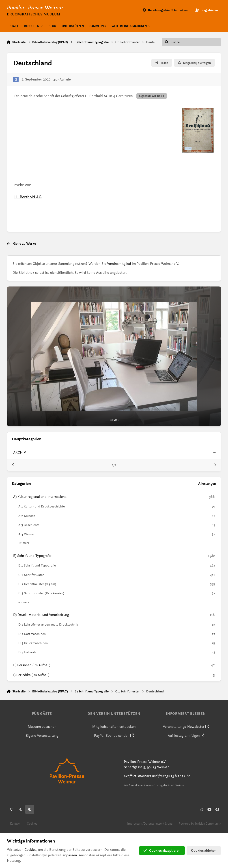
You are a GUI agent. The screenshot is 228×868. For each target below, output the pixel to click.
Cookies (32, 823)
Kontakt (15, 823)
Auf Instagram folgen (184, 735)
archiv (20, 452)
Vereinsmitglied (119, 264)
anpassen (70, 855)
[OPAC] (114, 356)
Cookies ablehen (204, 850)
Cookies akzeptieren (162, 850)
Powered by (200, 823)
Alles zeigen (207, 483)
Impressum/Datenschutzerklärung (150, 823)
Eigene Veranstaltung (42, 735)
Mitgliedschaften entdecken (114, 727)
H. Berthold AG (28, 197)
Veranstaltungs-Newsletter (184, 727)
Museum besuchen (42, 727)
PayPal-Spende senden (112, 735)
